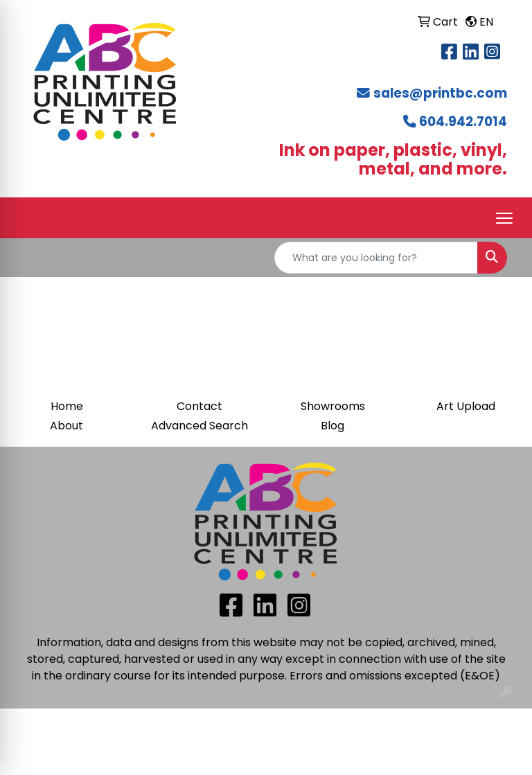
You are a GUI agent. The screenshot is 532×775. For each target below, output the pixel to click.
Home (67, 406)
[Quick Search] (376, 258)
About (66, 426)
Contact (199, 406)
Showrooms (333, 406)
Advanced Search (199, 426)
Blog (332, 426)
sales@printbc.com (440, 93)
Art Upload (466, 406)
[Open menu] (504, 218)
